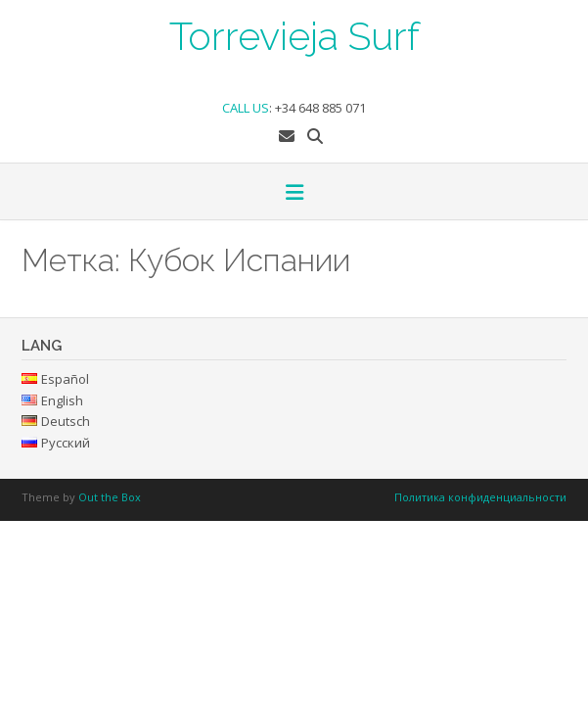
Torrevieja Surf (294, 34)
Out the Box (110, 497)
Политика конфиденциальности (480, 497)
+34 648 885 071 (320, 108)
